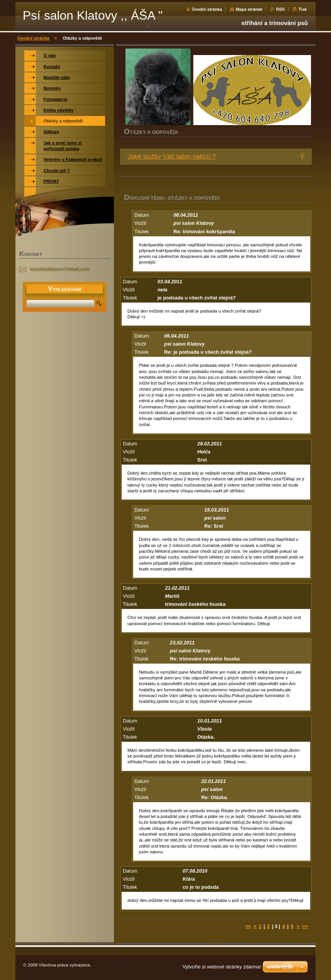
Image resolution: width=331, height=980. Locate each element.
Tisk (303, 9)
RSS (280, 9)
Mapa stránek (249, 9)
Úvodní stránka (207, 9)
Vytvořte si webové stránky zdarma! (222, 967)
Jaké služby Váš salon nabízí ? (172, 156)
